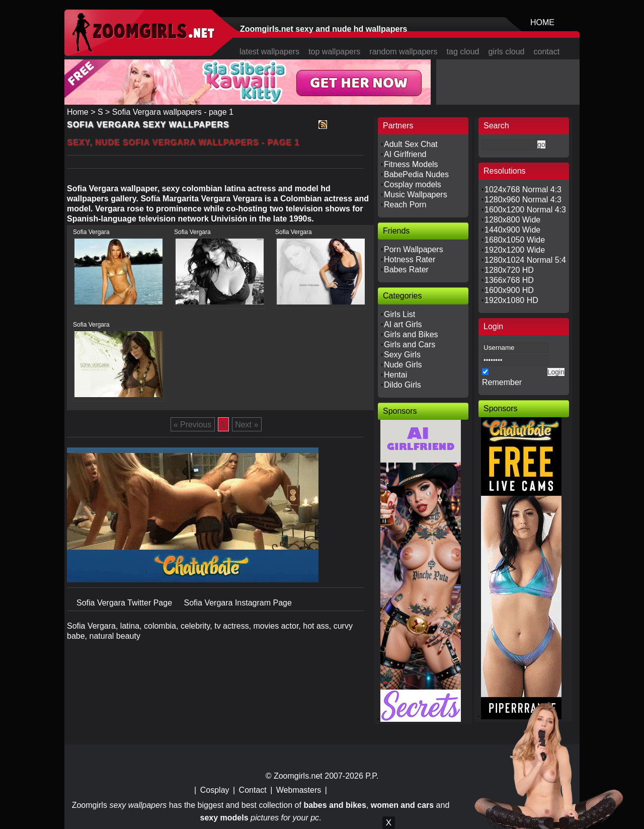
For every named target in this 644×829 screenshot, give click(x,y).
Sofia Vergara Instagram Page (237, 603)
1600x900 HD (509, 290)
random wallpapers (403, 52)
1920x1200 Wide (515, 250)
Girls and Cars (410, 345)
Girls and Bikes (411, 334)
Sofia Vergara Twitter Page (125, 603)
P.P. (372, 776)
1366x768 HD (509, 280)
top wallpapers (334, 52)
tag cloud (463, 52)
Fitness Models (411, 164)
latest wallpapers (269, 52)
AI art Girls (403, 324)
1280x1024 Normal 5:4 (525, 260)
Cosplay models (413, 184)
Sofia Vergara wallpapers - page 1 (173, 112)
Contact (253, 790)
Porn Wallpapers (414, 249)
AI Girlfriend (405, 154)
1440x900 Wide (512, 230)
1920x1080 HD (511, 300)
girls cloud (506, 52)
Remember (502, 382)
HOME (542, 22)
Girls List (399, 314)
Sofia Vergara (91, 232)
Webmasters (299, 790)
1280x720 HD (509, 270)
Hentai (395, 375)
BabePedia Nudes (416, 174)
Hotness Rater (410, 259)
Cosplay (215, 790)
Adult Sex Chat (411, 144)
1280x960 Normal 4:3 (523, 200)
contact (547, 52)
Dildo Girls (403, 385)
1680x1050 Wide (515, 240)
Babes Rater (406, 270)
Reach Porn (405, 205)
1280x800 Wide (512, 220)
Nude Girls (403, 365)
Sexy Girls (402, 355)
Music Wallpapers (416, 195)
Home (78, 112)
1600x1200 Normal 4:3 (525, 210)
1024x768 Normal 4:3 (523, 190)
